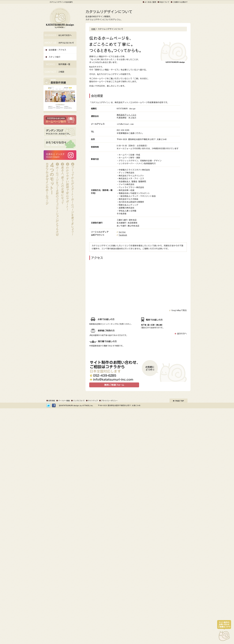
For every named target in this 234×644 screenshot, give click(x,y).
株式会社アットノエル (126, 115)
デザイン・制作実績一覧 (60, 69)
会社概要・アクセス (57, 50)
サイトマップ (93, 401)
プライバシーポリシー (109, 401)
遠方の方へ (182, 334)
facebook (123, 235)
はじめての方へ (60, 40)
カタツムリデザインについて (60, 48)
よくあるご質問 (150, 2)
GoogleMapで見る (179, 310)
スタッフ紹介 (54, 57)
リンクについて (79, 401)
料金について (164, 2)
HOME (93, 29)
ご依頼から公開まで (180, 2)
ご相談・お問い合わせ (60, 77)
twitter (122, 232)
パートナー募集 (64, 401)
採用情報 (52, 401)
